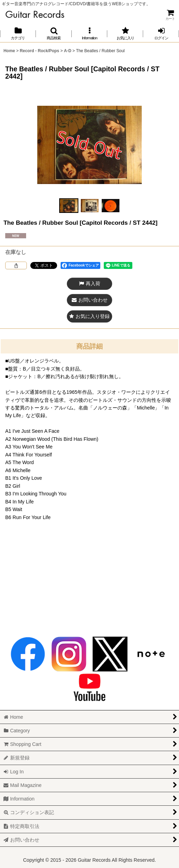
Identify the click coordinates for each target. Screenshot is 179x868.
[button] (54, 34)
